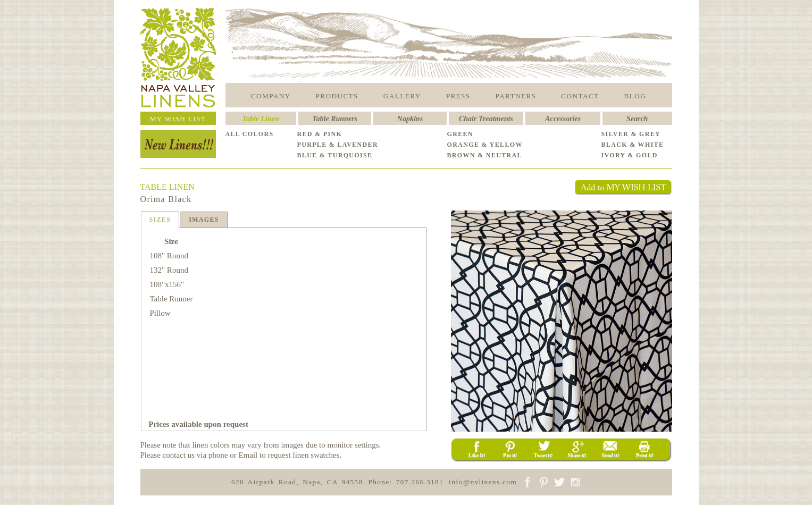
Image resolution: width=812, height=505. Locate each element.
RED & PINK (320, 134)
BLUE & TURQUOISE (335, 155)
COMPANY (271, 96)
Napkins (410, 119)
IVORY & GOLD (630, 155)
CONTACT (580, 96)
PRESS (458, 96)
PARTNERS (516, 96)
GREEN (460, 134)
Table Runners (335, 119)
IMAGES (204, 220)
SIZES (160, 220)
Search (637, 119)
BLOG (635, 96)
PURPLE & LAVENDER (338, 145)
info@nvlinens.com (483, 482)
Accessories (563, 119)
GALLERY (402, 96)
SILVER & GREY (631, 134)
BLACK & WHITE (633, 145)
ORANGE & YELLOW (485, 145)
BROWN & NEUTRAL (485, 155)
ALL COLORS (250, 134)
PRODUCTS (337, 96)
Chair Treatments (486, 119)
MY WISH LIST (178, 119)
